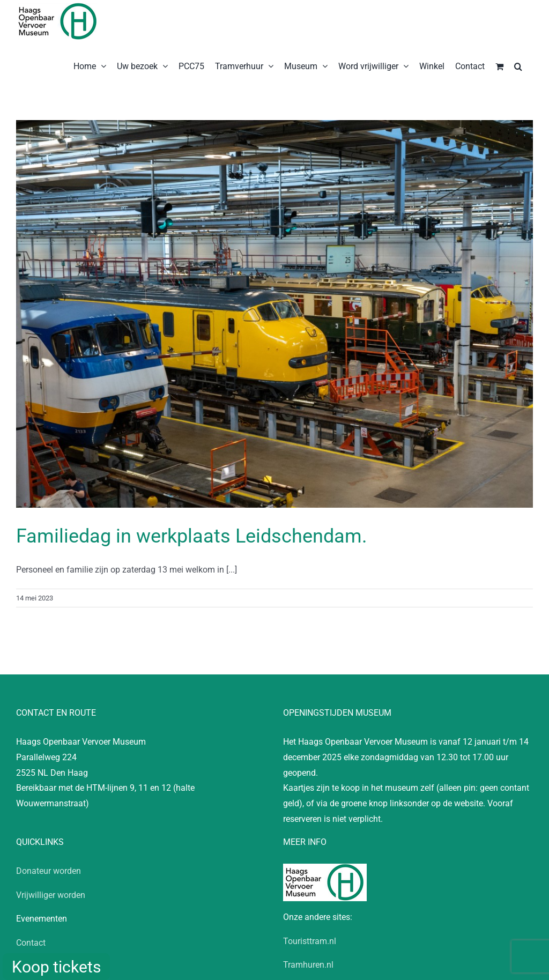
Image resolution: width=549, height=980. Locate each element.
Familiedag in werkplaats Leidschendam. (192, 536)
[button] (518, 65)
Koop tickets (56, 967)
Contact (31, 943)
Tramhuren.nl (308, 965)
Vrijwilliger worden (51, 895)
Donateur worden (49, 871)
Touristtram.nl (310, 941)
